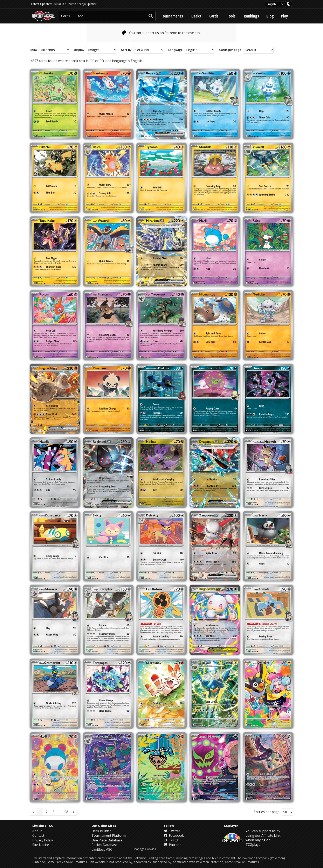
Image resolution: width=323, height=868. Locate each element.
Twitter (172, 831)
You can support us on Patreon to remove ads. (162, 33)
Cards (214, 16)
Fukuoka (58, 4)
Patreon (173, 845)
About (37, 831)
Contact (38, 835)
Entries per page (267, 812)
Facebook (174, 835)
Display (79, 50)
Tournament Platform (109, 835)
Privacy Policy (43, 840)
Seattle (71, 4)
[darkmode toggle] (289, 4)
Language (175, 50)
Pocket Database (105, 845)
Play (285, 16)
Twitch (172, 840)
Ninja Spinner (88, 4)
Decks (196, 16)
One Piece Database (107, 840)
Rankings (251, 16)
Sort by (126, 50)
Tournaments (172, 16)
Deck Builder (101, 831)
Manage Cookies (145, 849)
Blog (270, 16)
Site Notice (41, 845)
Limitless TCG (43, 826)
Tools (231, 16)
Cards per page (230, 50)
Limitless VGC (102, 849)
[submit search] (151, 16)
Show (33, 50)
